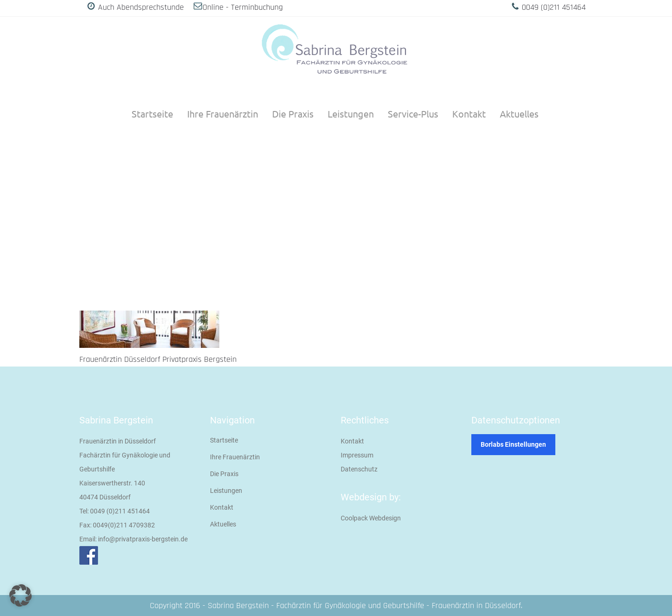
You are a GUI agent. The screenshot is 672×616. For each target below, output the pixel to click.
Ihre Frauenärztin (235, 457)
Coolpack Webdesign (371, 518)
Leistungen (226, 491)
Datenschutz (359, 469)
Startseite (224, 440)
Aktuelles (223, 524)
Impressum (357, 455)
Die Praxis (224, 474)
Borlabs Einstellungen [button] (513, 444)
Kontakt (222, 507)
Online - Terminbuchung (243, 7)
